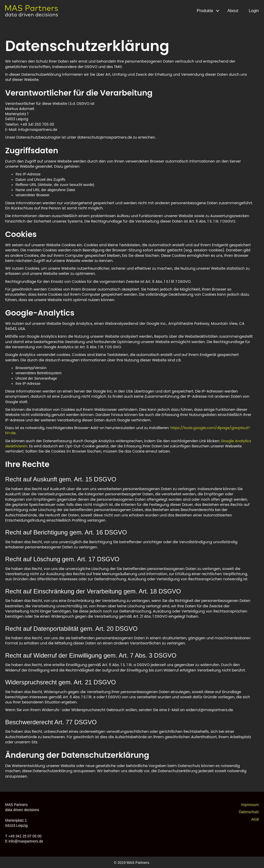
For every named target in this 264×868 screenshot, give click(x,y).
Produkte (205, 11)
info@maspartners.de (26, 841)
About (233, 11)
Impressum (250, 805)
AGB (255, 819)
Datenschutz (249, 812)
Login (254, 11)
